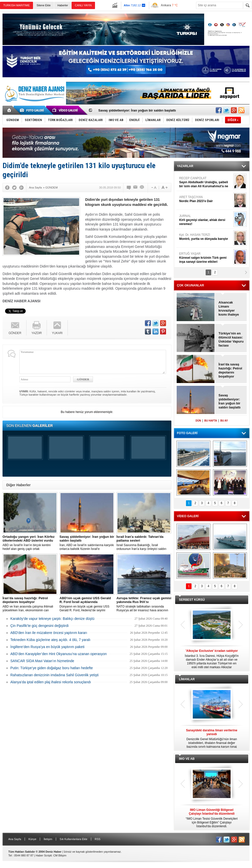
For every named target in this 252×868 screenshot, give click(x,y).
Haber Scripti (44, 855)
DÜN (198, 421)
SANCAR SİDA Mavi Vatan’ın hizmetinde (42, 661)
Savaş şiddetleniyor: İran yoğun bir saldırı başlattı (137, 110)
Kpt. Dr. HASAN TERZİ (206, 237)
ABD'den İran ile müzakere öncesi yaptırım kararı (49, 633)
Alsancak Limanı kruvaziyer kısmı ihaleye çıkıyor (229, 309)
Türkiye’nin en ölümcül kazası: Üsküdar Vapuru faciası (231, 339)
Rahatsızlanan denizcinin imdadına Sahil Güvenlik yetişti (54, 675)
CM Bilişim (60, 855)
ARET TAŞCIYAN (206, 199)
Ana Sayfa (15, 839)
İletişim (48, 839)
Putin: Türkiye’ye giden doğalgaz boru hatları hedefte (52, 668)
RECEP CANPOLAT (206, 182)
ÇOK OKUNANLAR (190, 285)
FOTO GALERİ (187, 433)
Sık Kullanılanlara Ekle (74, 839)
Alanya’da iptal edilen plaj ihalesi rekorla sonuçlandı (51, 682)
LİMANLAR (187, 679)
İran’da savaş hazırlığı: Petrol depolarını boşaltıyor (230, 370)
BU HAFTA (211, 421)
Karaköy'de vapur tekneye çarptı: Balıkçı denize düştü (52, 619)
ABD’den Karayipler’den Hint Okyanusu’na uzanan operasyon (59, 654)
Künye (32, 839)
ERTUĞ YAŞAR (206, 258)
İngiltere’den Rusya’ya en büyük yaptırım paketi (47, 647)
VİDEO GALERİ (188, 516)
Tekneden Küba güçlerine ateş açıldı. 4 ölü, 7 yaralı (50, 640)
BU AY (224, 421)
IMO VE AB (187, 759)
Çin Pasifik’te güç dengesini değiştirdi (39, 626)
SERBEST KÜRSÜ (192, 600)
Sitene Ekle (44, 5)
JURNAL (206, 220)
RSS (98, 839)
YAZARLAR (185, 166)
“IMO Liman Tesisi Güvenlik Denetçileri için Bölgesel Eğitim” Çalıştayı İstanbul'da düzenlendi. (212, 818)
